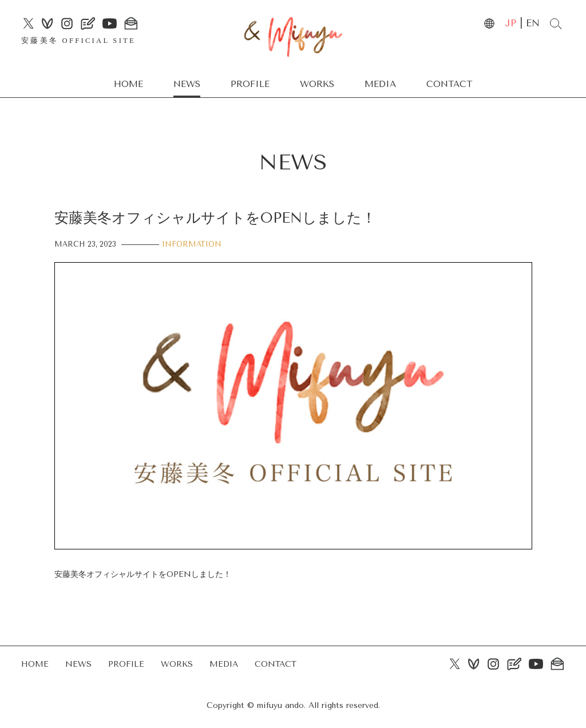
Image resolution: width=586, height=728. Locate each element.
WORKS (317, 84)
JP (510, 23)
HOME (128, 84)
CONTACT (450, 84)
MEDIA (380, 84)
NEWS (187, 84)
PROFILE (250, 84)
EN (533, 23)
